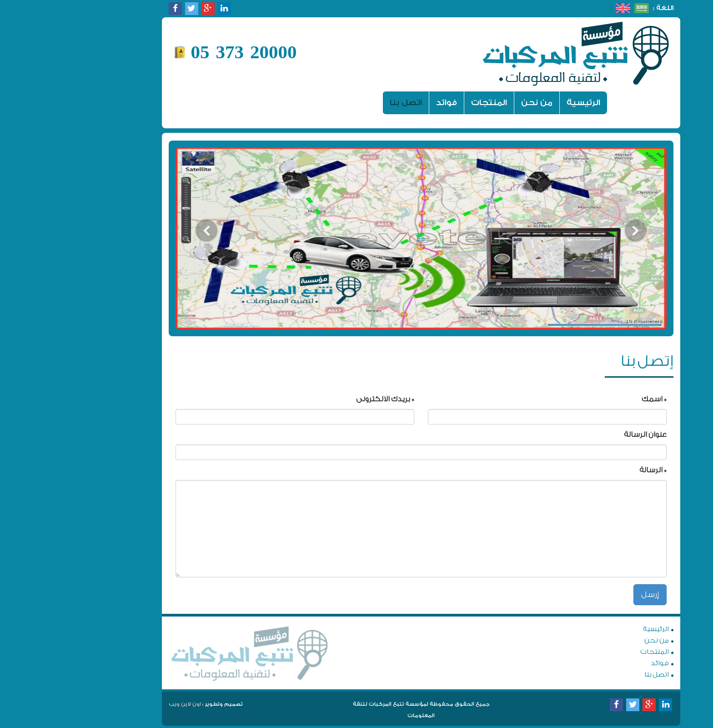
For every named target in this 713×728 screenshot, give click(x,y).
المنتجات (424, 103)
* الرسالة (588, 470)
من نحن (472, 103)
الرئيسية (515, 102)
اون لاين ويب (120, 704)
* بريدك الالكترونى (321, 399)
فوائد (382, 103)
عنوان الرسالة (581, 435)
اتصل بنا (341, 103)
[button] (142, 238)
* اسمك (590, 399)
